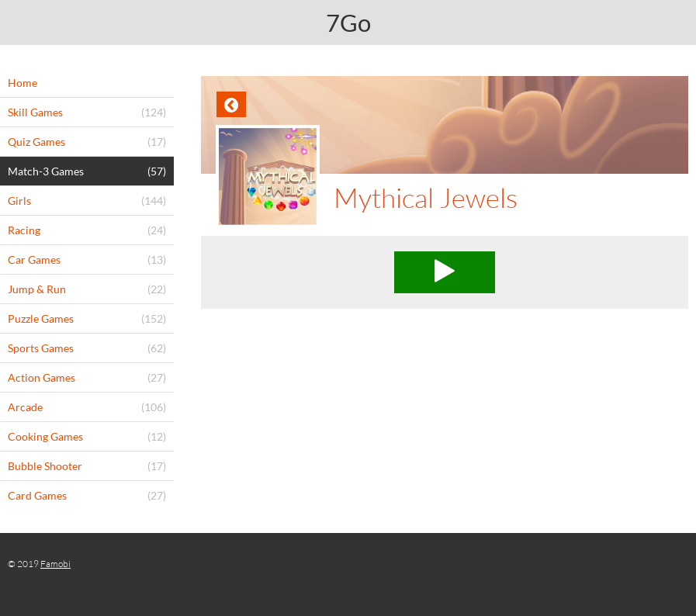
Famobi (55, 564)
